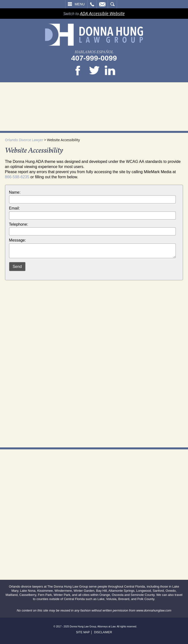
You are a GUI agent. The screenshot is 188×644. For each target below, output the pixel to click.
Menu (80, 4)
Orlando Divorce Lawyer (24, 140)
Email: (14, 208)
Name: (15, 192)
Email (102, 4)
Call (92, 4)
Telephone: (19, 224)
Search (112, 4)
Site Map (83, 632)
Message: (18, 240)
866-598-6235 (17, 177)
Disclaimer (103, 632)
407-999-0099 (94, 58)
